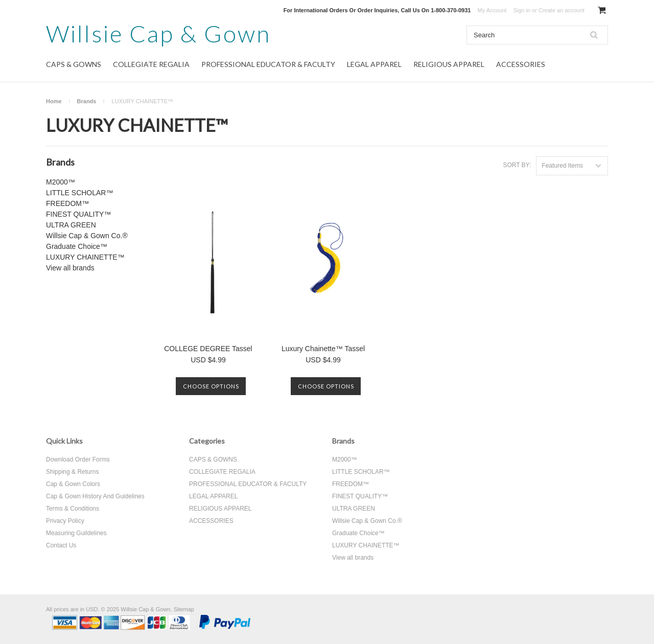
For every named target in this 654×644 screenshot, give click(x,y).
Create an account (562, 10)
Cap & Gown (158, 33)
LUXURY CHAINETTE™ (85, 257)
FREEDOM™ (67, 203)
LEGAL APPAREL (374, 64)
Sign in (522, 10)
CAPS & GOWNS (74, 64)
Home (54, 101)
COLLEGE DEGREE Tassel (208, 349)
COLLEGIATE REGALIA (151, 64)
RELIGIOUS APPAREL (449, 64)
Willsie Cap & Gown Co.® (87, 236)
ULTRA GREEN (71, 225)
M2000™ (61, 182)
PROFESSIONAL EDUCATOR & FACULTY (268, 64)
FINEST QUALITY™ (78, 214)
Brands (87, 101)
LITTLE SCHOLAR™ (79, 193)
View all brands (70, 268)
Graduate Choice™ (77, 246)
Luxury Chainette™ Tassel (323, 349)
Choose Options (211, 386)
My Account (492, 10)
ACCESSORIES (521, 64)
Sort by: (517, 165)
